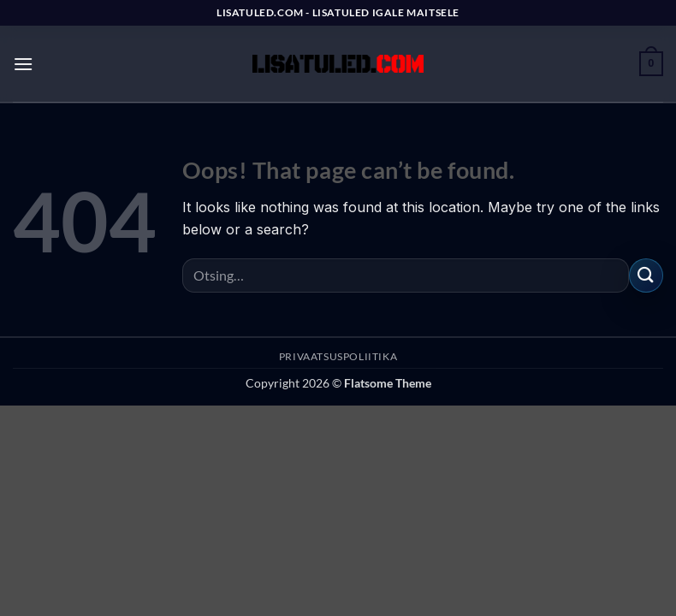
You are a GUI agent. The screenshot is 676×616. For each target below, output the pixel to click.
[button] (23, 64)
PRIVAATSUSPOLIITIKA (338, 356)
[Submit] (646, 275)
